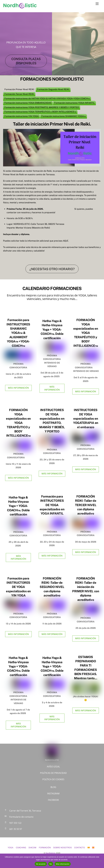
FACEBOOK (53, 800)
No (51, 864)
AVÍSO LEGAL (53, 767)
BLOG (53, 787)
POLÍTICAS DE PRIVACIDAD (53, 773)
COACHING (21, 848)
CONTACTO (80, 848)
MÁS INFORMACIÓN (18, 388)
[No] (101, 861)
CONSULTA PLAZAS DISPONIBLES (26, 61)
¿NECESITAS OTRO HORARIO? (52, 269)
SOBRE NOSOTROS (62, 848)
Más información (63, 864)
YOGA (10, 848)
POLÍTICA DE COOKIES (53, 779)
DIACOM (32, 848)
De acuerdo (41, 864)
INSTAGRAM (53, 794)
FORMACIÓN (45, 848)
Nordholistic (51, 853)
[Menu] (97, 4)
